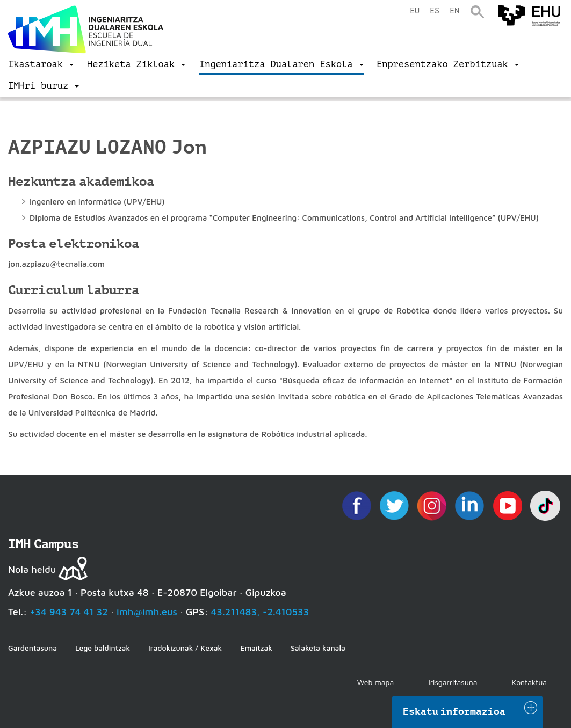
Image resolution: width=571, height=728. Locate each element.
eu (415, 11)
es (435, 11)
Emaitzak (256, 648)
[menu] (41, 64)
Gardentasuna (32, 648)
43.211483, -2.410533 (260, 612)
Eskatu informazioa (454, 711)
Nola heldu (32, 569)
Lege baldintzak (103, 648)
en (454, 11)
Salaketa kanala (318, 648)
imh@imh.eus (147, 612)
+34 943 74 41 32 (69, 612)
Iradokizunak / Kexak (185, 648)
